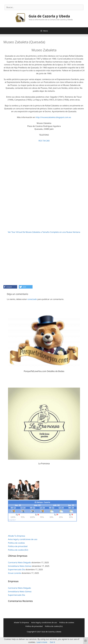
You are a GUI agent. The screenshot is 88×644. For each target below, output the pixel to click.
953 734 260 (44, 141)
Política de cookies (16, 543)
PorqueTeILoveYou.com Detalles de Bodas (44, 371)
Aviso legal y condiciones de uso (23, 539)
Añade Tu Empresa (17, 536)
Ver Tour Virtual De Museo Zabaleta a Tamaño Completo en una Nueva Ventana (44, 232)
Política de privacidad (18, 546)
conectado (32, 299)
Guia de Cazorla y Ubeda (49, 16)
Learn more (42, 642)
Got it (52, 642)
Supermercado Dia (16, 569)
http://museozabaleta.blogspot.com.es (53, 117)
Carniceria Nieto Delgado (19, 562)
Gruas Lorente (15, 573)
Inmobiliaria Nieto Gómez (20, 566)
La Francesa (44, 463)
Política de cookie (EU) (18, 550)
